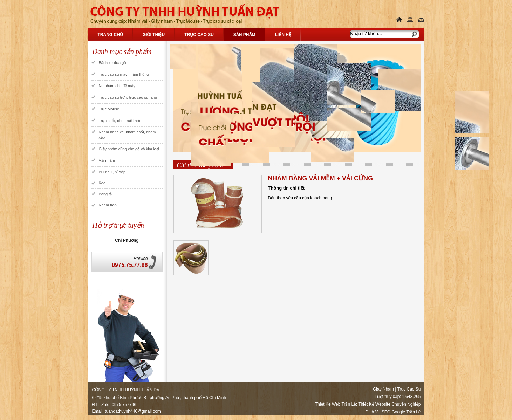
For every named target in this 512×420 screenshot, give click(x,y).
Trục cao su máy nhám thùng (124, 74)
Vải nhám (107, 160)
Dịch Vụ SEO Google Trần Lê (393, 412)
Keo (102, 183)
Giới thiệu (154, 35)
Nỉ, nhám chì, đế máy (117, 86)
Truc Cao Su (409, 389)
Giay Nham (383, 389)
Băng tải (106, 194)
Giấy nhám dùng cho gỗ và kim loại (129, 149)
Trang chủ (110, 35)
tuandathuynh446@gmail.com (133, 411)
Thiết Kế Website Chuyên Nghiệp (389, 404)
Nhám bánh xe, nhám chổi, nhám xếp (127, 135)
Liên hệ (283, 35)
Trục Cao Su (199, 35)
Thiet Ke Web (328, 404)
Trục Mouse (109, 109)
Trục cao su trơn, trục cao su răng (128, 97)
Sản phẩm (244, 35)
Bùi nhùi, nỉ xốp (112, 172)
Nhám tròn (108, 205)
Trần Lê (349, 404)
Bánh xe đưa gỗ (113, 63)
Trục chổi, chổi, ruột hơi (120, 121)
